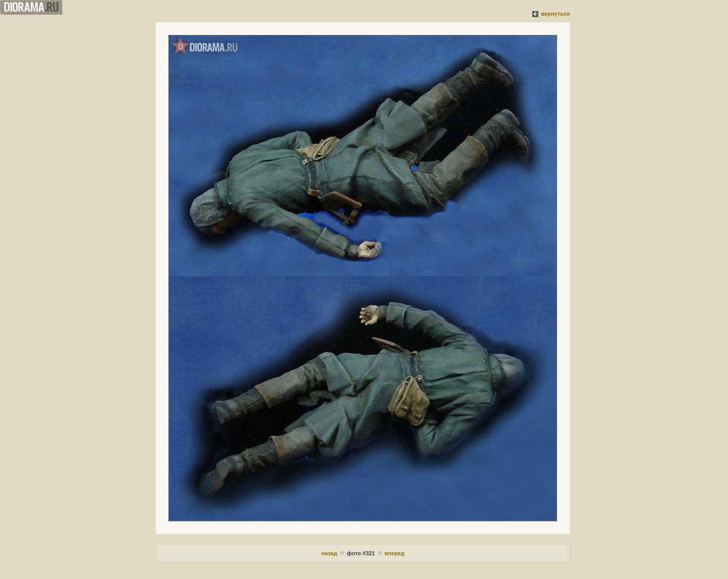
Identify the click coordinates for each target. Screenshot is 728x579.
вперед (395, 553)
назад (329, 553)
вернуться (555, 14)
